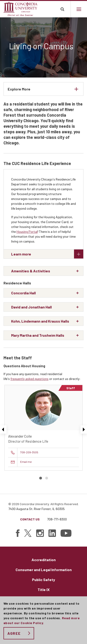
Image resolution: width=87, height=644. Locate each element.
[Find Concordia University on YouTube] (66, 533)
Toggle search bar (62, 9)
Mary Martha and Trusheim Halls (38, 335)
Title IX (44, 590)
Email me (26, 462)
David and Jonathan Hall (31, 307)
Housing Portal (27, 232)
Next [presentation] (84, 429)
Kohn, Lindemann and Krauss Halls (40, 321)
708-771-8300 (57, 519)
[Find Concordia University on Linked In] (52, 533)
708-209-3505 (29, 452)
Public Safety (43, 580)
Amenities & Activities (31, 271)
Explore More (19, 89)
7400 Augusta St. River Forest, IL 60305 (37, 509)
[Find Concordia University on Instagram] (40, 533)
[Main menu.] (79, 9)
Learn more (47, 254)
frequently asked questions (29, 379)
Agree (14, 633)
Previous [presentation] (3, 429)
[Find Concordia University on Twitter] (28, 533)
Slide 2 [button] (47, 478)
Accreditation (44, 560)
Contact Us (30, 519)
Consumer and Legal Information (44, 570)
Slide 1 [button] (41, 478)
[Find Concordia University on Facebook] (18, 533)
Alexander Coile (20, 436)
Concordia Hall (23, 293)
